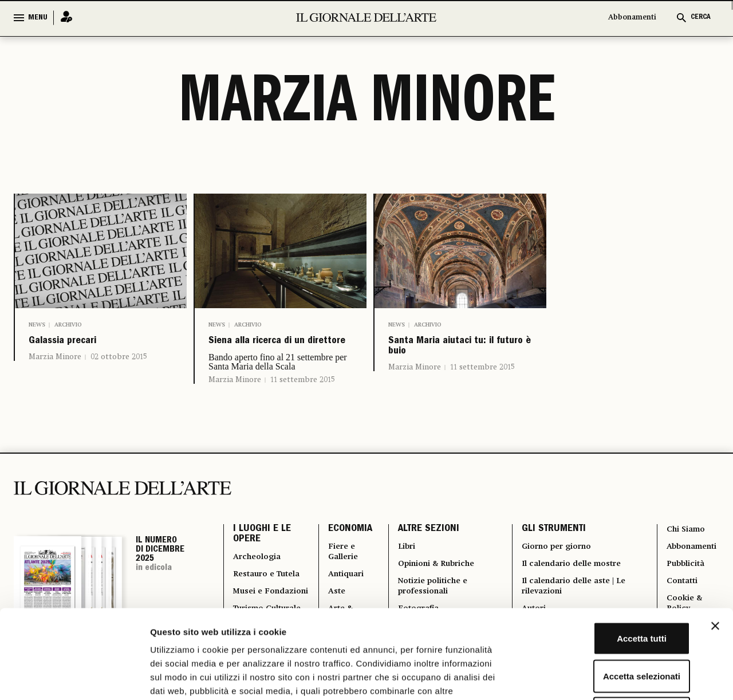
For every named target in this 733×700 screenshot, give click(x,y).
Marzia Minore (55, 364)
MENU (38, 18)
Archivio (68, 325)
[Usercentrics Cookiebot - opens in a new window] (74, 678)
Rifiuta (608, 625)
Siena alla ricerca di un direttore (275, 353)
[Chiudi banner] (715, 537)
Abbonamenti (632, 17)
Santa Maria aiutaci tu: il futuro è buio (454, 353)
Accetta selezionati (608, 587)
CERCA (701, 17)
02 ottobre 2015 (119, 364)
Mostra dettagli (602, 677)
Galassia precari (82, 345)
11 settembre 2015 (303, 403)
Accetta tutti (608, 550)
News (37, 325)
